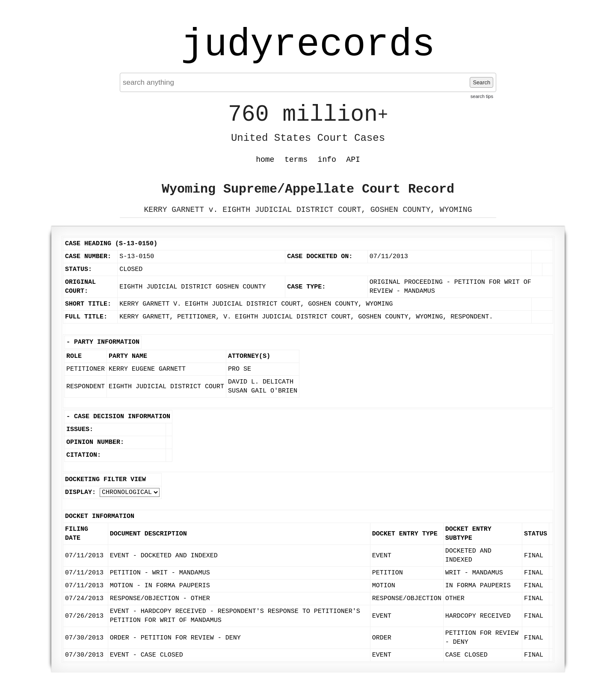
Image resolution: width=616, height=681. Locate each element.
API (353, 160)
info (327, 160)
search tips (482, 96)
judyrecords (308, 45)
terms (296, 160)
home (265, 160)
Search (481, 82)
